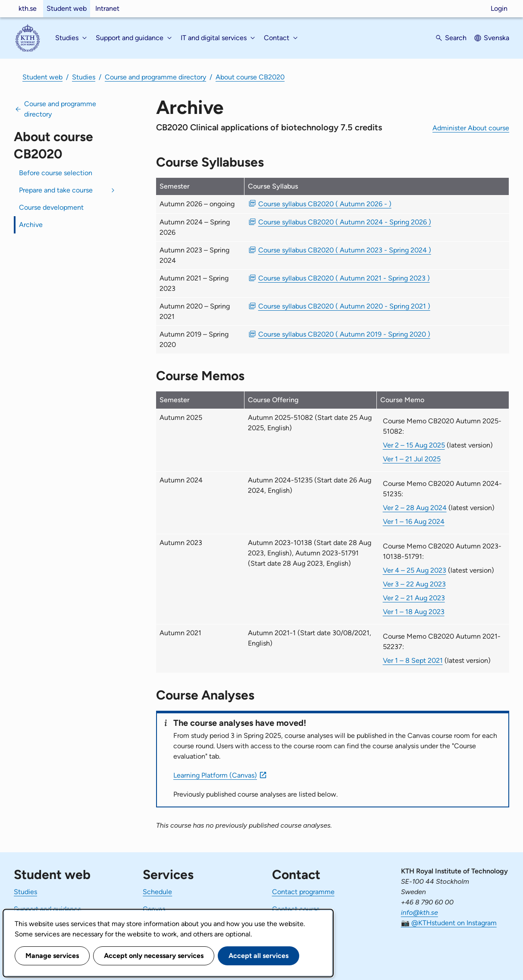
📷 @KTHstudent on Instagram (449, 923)
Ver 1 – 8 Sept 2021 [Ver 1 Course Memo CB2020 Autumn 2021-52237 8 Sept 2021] (413, 660)
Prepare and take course (56, 190)
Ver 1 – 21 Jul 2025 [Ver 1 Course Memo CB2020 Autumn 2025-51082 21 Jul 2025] (412, 459)
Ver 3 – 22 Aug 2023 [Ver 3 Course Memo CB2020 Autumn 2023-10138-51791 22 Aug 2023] (414, 584)
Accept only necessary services (154, 956)
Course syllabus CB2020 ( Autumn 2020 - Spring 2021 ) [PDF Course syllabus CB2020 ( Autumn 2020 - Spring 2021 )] (344, 306)
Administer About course (471, 128)
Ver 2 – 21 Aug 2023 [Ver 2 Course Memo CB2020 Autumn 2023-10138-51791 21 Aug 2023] (414, 598)
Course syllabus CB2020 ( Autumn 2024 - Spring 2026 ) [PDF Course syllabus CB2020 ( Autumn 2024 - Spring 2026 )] (345, 222)
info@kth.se (420, 912)
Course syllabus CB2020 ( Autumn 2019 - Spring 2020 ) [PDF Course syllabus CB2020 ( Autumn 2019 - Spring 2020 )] (344, 334)
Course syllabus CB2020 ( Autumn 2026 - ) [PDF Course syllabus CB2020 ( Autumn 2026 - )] (325, 204)
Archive (31, 225)
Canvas (154, 909)
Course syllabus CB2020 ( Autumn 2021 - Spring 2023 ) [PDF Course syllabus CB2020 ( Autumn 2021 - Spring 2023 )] (344, 278)
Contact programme (303, 892)
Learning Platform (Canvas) (215, 775)
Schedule (157, 892)
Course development (51, 207)
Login (499, 8)
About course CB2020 (250, 77)
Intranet (107, 8)
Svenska (496, 38)
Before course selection (56, 173)
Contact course (296, 909)
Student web (67, 8)
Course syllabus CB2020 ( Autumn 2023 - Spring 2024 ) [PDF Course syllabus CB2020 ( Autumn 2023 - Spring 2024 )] (345, 250)
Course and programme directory (155, 77)
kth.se (28, 8)
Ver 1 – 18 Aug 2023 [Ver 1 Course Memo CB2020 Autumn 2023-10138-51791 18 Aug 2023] (414, 612)
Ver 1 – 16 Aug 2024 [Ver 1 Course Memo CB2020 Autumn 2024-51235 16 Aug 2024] (414, 522)
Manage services (52, 956)
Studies (84, 77)
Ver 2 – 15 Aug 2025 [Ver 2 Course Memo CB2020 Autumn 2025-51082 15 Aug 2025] (414, 445)
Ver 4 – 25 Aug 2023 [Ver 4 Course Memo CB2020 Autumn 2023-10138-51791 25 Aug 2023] (415, 570)
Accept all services (258, 956)
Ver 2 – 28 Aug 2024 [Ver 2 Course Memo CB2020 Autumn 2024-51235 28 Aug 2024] (415, 508)
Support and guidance (48, 909)
